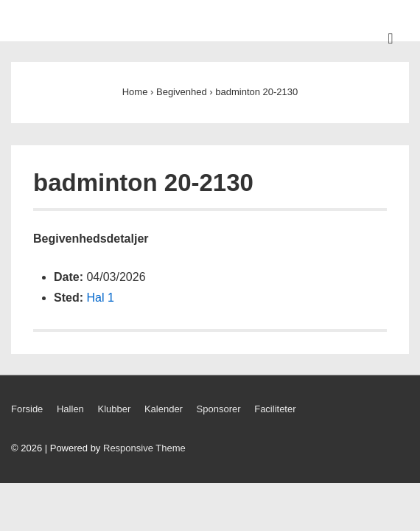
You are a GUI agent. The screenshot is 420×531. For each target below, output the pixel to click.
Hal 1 (100, 298)
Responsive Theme (144, 448)
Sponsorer (219, 409)
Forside (27, 409)
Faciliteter (275, 409)
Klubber (114, 409)
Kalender (164, 409)
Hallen (70, 409)
